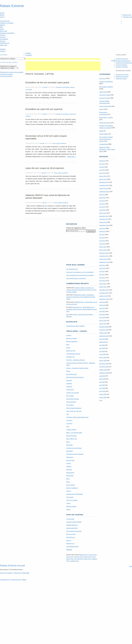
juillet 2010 (102, 305)
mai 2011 (102, 274)
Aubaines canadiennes (106, 82)
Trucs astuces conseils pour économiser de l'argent (106, 139)
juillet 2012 (102, 231)
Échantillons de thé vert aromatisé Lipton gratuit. (48, 83)
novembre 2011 (104, 256)
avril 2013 (102, 207)
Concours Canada (105, 95)
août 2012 (102, 228)
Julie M (44, 202)
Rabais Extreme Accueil (12, 566)
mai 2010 (102, 311)
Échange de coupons (122, 77)
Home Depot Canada (72, 399)
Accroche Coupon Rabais (74, 522)
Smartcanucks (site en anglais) (75, 326)
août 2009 (102, 339)
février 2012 (103, 247)
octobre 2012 (103, 222)
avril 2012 (102, 241)
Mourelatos (70, 451)
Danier (68, 371)
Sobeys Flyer (87, 557)
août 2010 (102, 302)
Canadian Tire (70, 357)
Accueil (2, 13)
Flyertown (69, 387)
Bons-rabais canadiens (60, 143)
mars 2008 (102, 391)
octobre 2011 (103, 259)
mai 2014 (102, 167)
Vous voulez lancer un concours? (76, 278)
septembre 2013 (104, 192)
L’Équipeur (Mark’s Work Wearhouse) (77, 417)
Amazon (69, 335)
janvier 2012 (103, 250)
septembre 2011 (104, 262)
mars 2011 (102, 281)
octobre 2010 (103, 296)
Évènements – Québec (106, 117)
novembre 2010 (104, 293)
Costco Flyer (93, 555)
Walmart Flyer (84, 555)
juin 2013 (102, 201)
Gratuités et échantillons (7, 33)
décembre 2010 (104, 290)
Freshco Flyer (78, 557)
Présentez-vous (5, 43)
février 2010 (103, 321)
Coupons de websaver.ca (123, 61)
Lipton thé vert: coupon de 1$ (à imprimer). (45, 168)
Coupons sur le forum (122, 75)
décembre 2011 (104, 253)
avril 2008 (102, 388)
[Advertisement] (63, 59)
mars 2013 (102, 210)
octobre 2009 (103, 333)
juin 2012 (102, 235)
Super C (69, 491)
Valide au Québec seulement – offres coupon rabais (107, 149)
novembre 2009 (104, 330)
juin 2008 (102, 382)
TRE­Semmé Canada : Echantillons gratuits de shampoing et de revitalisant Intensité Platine (81, 297)
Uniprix (68, 503)
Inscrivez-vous (127, 15)
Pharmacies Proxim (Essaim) (75, 454)
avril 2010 (102, 314)
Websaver (69, 550)
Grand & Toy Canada (72, 393)
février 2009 (103, 357)
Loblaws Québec (71, 430)
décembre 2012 (104, 216)
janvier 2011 (103, 287)
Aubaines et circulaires (7, 23)
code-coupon (103, 92)
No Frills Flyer (79, 559)
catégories (4, 55)
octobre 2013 (103, 188)
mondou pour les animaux (74, 448)
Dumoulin (69, 380)
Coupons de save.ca (122, 59)
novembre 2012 (104, 219)
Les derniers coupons (6, 74)
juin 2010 (102, 308)
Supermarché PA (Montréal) (74, 494)
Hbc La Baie (70, 396)
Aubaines (3, 49)
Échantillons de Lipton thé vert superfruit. (44, 109)
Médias (24, 580)
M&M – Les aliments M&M (74, 433)
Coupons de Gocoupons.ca (124, 63)
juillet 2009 (102, 342)
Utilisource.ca (70, 543)
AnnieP (45, 87)
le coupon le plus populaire (12, 72)
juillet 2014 (102, 161)
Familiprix (69, 383)
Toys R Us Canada (72, 500)
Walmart (2, 25)
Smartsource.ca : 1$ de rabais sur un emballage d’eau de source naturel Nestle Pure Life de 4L (81, 309)
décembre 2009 (104, 327)
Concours (3, 37)
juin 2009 (102, 345)
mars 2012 (102, 244)
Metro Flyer (87, 559)
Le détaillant (4, 62)
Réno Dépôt (70, 476)
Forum (2, 17)
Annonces (102, 78)
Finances (3, 41)
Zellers (68, 509)
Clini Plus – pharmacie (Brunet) (75, 360)
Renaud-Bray (70, 473)
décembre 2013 (104, 182)
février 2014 (103, 176)
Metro (68, 442)
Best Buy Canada (71, 338)
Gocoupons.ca (71, 537)
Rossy (68, 482)
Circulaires (29, 55)
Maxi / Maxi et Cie (72, 439)
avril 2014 (102, 170)
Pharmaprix (70, 457)
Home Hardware (71, 402)
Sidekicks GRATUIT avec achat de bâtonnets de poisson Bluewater (47, 197)
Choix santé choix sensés (74, 531)
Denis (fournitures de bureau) (75, 377)
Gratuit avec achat (105, 123)
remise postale (104, 134)
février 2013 (103, 213)
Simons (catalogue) (72, 488)
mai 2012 (102, 238)
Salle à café (4, 45)
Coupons (3, 35)
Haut (131, 566)
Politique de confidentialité (22, 573)
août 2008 (102, 376)
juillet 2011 (102, 268)
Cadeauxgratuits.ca (72, 525)
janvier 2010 (103, 324)
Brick (68, 345)
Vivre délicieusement (72, 546)
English (114, 60)
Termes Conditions (6, 573)
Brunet (68, 348)
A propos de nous (16, 580)
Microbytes (69, 445)
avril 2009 (102, 351)
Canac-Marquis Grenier (73, 354)
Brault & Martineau (72, 341)
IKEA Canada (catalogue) (74, 408)
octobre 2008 (103, 370)
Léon (68, 426)
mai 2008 (102, 385)
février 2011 (103, 284)
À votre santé (70, 519)
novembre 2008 (104, 367)
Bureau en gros (71, 351)
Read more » (71, 157)
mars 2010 (102, 317)
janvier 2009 (103, 361)
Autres (2, 29)
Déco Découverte (71, 374)
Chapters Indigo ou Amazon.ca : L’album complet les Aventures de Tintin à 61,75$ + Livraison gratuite (81, 290)
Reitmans (69, 469)
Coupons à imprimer (122, 67)
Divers (101, 109)
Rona (68, 479)
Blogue (2, 15)
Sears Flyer (70, 557)
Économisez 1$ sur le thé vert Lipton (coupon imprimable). (46, 137)
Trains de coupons (121, 79)
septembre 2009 (104, 336)
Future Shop (70, 390)
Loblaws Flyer (74, 561)
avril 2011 (102, 278)
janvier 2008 (103, 397)
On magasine (4, 39)
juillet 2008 (102, 379)
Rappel (101, 131)
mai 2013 (102, 204)
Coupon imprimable (105, 106)
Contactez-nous (127, 17)
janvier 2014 (103, 179)
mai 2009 (102, 348)
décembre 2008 (104, 364)
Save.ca (69, 540)
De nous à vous (71, 534)
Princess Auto (70, 460)
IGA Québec (70, 405)
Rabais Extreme (12, 6)
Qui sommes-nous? (72, 269)
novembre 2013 (104, 185)
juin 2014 (102, 164)
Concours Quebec (105, 98)
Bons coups (4, 31)
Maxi (1, 27)
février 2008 (103, 394)
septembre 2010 (104, 299)
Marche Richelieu (71, 436)
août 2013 (102, 195)
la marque (14, 62)
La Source (69, 420)
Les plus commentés (6, 76)
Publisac (69, 466)
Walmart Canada (71, 506)
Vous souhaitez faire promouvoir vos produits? (80, 275)
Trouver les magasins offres (76, 228)
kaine (68, 314)
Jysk (68, 414)
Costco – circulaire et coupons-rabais (77, 368)
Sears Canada (70, 485)
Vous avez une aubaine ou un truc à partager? (80, 272)
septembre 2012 (104, 225)
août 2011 (102, 265)
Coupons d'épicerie (121, 65)
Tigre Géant (70, 497)
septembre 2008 (104, 373)
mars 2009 (102, 354)
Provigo (68, 463)
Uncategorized (104, 144)
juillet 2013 (102, 198)
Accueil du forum (5, 21)
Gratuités (28, 53)
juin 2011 (102, 271)
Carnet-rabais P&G (72, 528)
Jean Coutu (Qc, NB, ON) (74, 411)
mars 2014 (102, 173)
